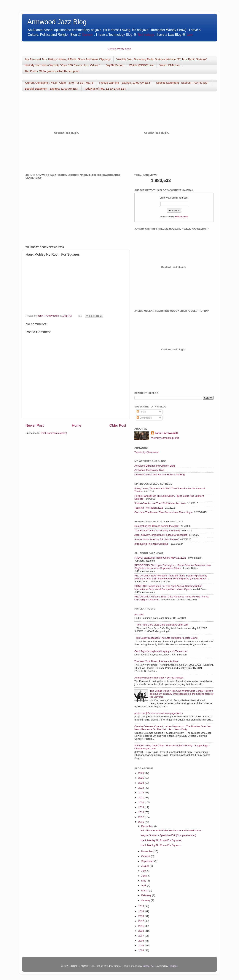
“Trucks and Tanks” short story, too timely (157, 530)
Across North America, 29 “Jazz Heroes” (157, 539)
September (148, 861)
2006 (141, 941)
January (146, 900)
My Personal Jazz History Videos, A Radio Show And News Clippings (68, 59)
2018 (141, 812)
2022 (141, 793)
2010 (141, 931)
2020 (141, 802)
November (147, 851)
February (147, 895)
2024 (141, 783)
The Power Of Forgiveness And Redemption (52, 71)
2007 (141, 936)
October (146, 856)
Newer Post (35, 425)
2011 (141, 926)
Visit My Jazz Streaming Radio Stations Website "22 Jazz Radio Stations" (162, 59)
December (147, 826)
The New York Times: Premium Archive (156, 661)
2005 (141, 946)
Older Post (118, 425)
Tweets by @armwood (147, 452)
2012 (141, 921)
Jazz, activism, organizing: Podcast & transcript (161, 535)
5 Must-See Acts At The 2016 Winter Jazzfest (160, 503)
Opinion (88, 35)
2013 (141, 916)
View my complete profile (165, 438)
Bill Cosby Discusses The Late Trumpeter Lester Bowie (167, 638)
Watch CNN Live (170, 65)
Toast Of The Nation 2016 (149, 508)
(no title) (139, 614)
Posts (141, 412)
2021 (141, 798)
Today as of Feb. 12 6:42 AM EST (105, 89)
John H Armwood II (166, 433)
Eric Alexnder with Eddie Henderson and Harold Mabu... (172, 830)
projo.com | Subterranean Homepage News (158, 713)
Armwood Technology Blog (149, 470)
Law (190, 35)
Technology (145, 35)
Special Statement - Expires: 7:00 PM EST (183, 83)
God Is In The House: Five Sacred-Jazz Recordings (163, 512)
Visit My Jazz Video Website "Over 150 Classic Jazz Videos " (62, 65)
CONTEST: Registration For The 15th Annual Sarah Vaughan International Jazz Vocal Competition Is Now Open (168, 587)
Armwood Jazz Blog (57, 22)
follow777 (148, 966)
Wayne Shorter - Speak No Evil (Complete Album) (168, 835)
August (146, 866)
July (144, 871)
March (145, 890)
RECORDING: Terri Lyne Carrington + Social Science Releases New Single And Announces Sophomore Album (173, 567)
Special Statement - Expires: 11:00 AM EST (52, 89)
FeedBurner (181, 216)
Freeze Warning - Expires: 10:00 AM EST (125, 83)
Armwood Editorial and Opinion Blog (155, 466)
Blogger (173, 966)
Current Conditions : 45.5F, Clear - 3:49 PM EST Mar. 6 (59, 83)
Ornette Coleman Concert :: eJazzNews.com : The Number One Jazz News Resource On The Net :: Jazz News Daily (173, 728)
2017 (141, 817)
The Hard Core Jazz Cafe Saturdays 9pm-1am (162, 625)
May (144, 881)
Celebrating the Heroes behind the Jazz (156, 526)
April (144, 885)
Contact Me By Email (119, 49)
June (144, 876)
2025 (141, 778)
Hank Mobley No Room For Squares (161, 840)
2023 (141, 788)
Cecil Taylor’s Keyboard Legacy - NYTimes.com (161, 651)
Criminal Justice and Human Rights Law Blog (160, 474)
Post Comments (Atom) (54, 433)
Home (77, 425)
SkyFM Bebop (115, 65)
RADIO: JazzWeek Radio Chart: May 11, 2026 (160, 558)
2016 (141, 822)
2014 (141, 911)
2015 (141, 906)
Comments (144, 418)
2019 (141, 807)
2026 (141, 773)
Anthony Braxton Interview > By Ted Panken (159, 678)
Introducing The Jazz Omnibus (151, 544)
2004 (141, 950)
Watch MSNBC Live (141, 65)
